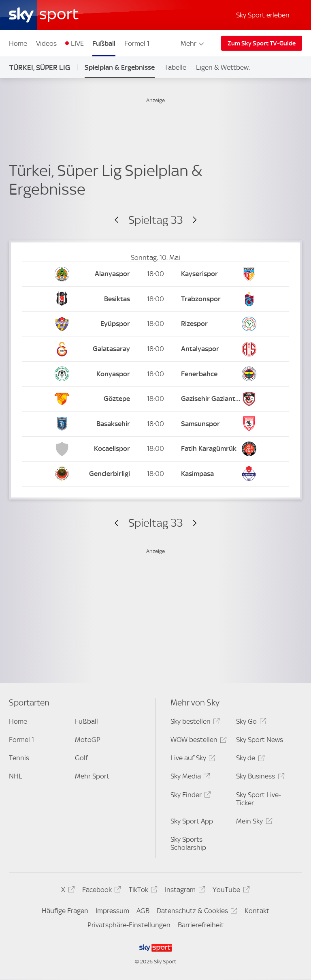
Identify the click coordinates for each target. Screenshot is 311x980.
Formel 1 (137, 43)
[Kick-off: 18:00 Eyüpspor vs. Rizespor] (155, 324)
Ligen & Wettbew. (223, 67)
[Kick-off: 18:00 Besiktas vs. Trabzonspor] (155, 299)
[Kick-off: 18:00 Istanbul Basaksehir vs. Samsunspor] (155, 424)
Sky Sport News (260, 740)
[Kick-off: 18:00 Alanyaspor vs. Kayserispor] (155, 274)
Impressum (112, 911)
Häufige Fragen (65, 911)
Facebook (100, 891)
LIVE (77, 43)
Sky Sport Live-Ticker (259, 799)
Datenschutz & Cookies (196, 912)
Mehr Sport (92, 776)
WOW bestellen (197, 741)
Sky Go (250, 723)
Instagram (184, 891)
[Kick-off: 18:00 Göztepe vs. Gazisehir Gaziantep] (155, 399)
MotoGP (88, 740)
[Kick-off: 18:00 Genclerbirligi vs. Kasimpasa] (155, 474)
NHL (16, 776)
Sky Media (189, 777)
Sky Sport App (192, 821)
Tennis (19, 758)
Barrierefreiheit (201, 925)
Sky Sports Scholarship (188, 843)
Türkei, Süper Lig (40, 68)
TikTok (142, 891)
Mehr (193, 43)
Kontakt (257, 911)
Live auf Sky (192, 759)
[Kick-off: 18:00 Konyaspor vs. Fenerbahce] (155, 374)
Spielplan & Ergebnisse (120, 67)
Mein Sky (253, 822)
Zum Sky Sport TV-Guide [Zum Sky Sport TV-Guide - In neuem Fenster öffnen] (262, 43)
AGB (143, 911)
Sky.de (249, 759)
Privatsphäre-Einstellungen (129, 925)
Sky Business (259, 777)
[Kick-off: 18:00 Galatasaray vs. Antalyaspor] (155, 349)
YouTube (230, 891)
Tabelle (175, 67)
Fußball (104, 43)
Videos (46, 43)
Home (18, 43)
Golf (81, 758)
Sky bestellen (194, 723)
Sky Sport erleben (263, 15)
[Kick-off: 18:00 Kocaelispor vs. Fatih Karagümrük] (155, 449)
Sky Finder (190, 796)
